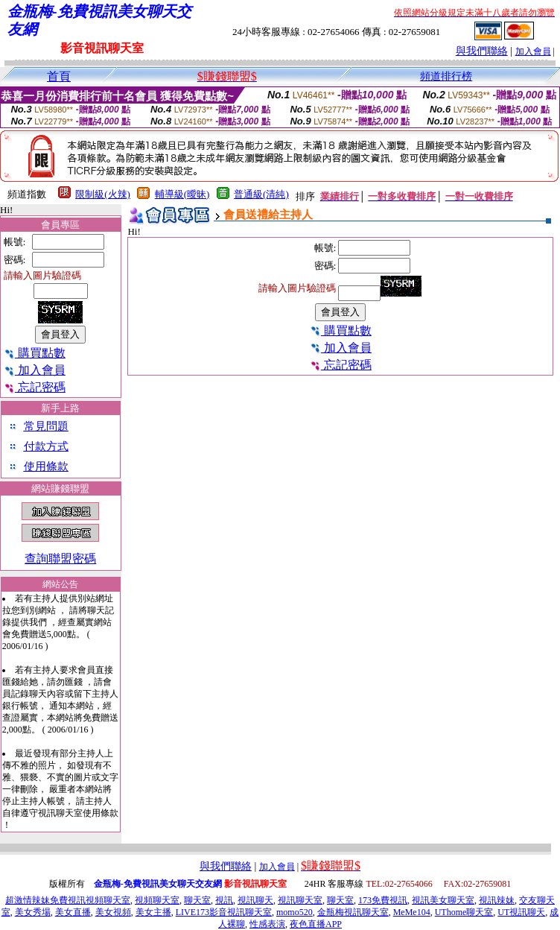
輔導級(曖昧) (182, 194)
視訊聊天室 (300, 900)
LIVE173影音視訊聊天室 (224, 912)
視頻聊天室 (157, 900)
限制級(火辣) (103, 194)
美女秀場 (33, 912)
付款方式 (46, 446)
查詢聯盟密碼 (60, 559)
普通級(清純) (261, 194)
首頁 (59, 76)
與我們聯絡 (482, 51)
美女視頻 (113, 912)
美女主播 (153, 912)
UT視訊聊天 (521, 912)
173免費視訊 (383, 900)
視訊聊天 (255, 900)
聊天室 (197, 900)
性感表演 (267, 924)
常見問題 (46, 426)
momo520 (295, 912)
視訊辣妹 (497, 900)
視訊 (224, 900)
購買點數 (35, 353)
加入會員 (533, 51)
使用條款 (46, 466)
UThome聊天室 (464, 912)
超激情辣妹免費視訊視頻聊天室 (68, 900)
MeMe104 (412, 912)
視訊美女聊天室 (443, 900)
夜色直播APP (316, 924)
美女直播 (73, 912)
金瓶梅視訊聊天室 (353, 912)
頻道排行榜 (446, 76)
